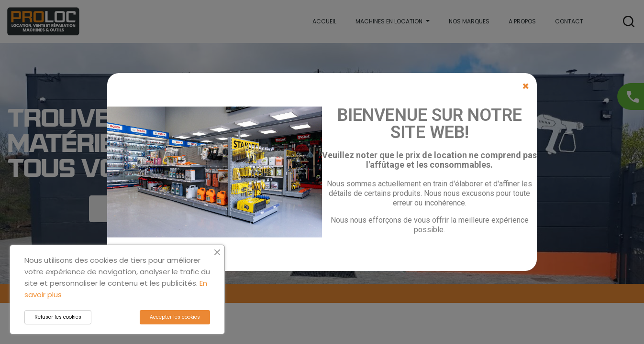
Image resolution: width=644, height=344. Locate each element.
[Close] (526, 86)
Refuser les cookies (58, 317)
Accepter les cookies (175, 317)
